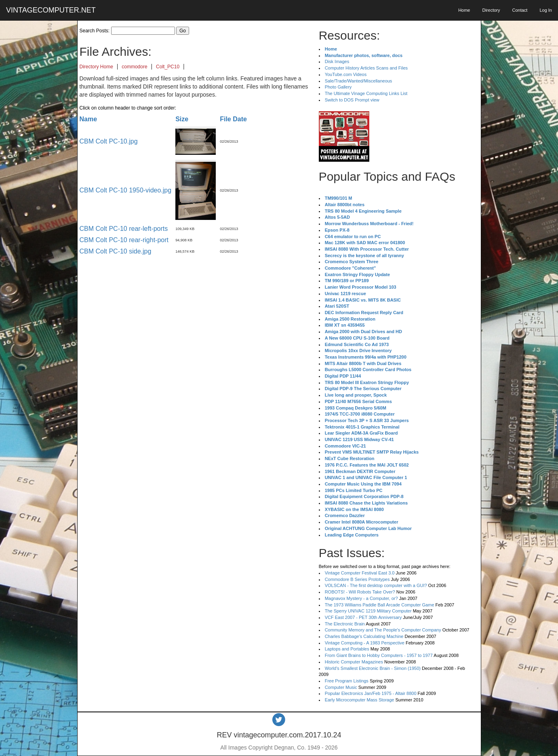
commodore (134, 67)
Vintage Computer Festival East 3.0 (360, 573)
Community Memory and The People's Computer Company (383, 630)
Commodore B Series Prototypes (357, 579)
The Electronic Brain (345, 624)
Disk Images (337, 61)
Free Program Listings (347, 681)
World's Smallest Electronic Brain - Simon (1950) (373, 668)
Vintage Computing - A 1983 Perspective (365, 643)
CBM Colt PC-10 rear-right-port (124, 240)
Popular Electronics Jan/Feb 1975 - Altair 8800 (371, 693)
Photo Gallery (338, 87)
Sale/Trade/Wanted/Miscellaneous (359, 81)
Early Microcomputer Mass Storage (360, 700)
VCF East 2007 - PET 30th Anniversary (363, 617)
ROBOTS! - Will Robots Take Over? (360, 592)
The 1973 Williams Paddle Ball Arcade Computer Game (380, 605)
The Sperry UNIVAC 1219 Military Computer (368, 611)
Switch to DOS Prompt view (352, 100)
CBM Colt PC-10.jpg (109, 141)
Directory (491, 10)
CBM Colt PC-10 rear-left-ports (124, 229)
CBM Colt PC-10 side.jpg (116, 251)
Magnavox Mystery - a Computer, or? (361, 598)
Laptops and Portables (347, 649)
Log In (546, 10)
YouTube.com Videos (346, 74)
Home (464, 10)
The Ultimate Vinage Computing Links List (366, 93)
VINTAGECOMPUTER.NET (51, 10)
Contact (520, 10)
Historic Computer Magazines (354, 662)
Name (88, 119)
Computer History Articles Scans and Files (366, 68)
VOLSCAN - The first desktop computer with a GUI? (376, 585)
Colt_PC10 (168, 67)
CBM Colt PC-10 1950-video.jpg (126, 190)
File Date (233, 119)
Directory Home (96, 67)
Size (182, 119)
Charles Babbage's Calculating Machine (364, 636)
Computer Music (341, 687)
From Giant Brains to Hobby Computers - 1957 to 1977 (379, 655)
